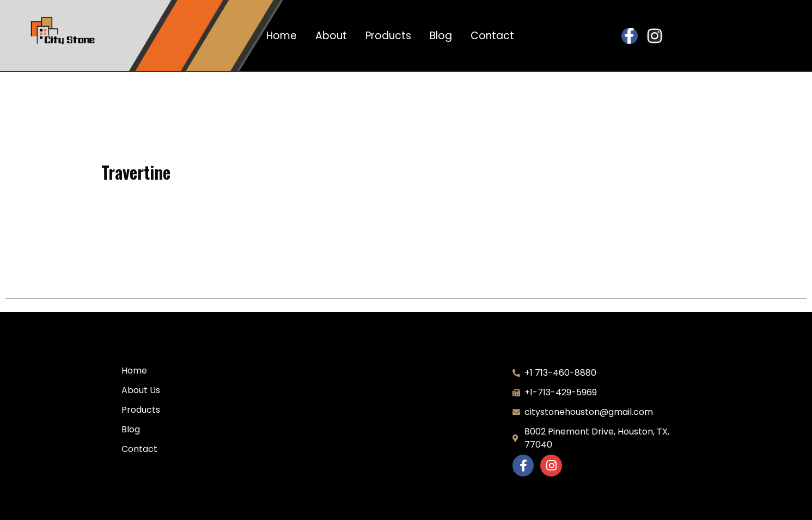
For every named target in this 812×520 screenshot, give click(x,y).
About (331, 36)
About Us (141, 390)
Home (282, 36)
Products (388, 36)
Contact (492, 36)
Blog (441, 36)
